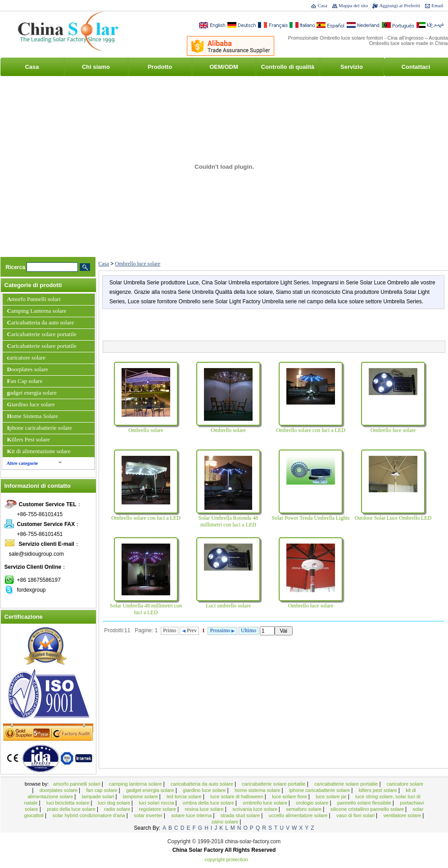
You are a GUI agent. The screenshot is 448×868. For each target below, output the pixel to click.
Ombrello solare (146, 430)
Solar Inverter (149, 815)
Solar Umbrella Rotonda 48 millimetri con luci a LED (228, 521)
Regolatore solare (158, 809)
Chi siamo (96, 67)
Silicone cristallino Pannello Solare (368, 809)
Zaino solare (226, 822)
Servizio (352, 67)
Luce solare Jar (332, 796)
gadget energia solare (32, 393)
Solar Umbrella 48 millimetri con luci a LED (146, 609)
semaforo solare (304, 809)
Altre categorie (23, 463)
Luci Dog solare (115, 803)
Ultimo (249, 630)
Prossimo (223, 630)
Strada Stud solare (241, 815)
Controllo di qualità (288, 67)
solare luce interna (192, 815)
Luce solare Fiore (290, 796)
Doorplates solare (28, 369)
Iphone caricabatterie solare (40, 428)
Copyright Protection (226, 859)
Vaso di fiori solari (356, 815)
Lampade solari (99, 796)
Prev (189, 630)
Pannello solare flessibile (365, 803)
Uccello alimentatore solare (299, 815)
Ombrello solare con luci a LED (311, 430)
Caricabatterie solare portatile (42, 334)
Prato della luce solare (72, 809)
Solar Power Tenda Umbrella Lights (311, 518)
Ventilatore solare (403, 815)
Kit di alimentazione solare (39, 451)
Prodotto (160, 67)
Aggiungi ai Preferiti (400, 5)
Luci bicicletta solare (68, 803)
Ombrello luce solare (138, 264)
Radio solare (118, 809)
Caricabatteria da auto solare (41, 322)
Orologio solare (313, 803)
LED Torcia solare (185, 796)
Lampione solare (141, 796)
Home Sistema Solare (33, 416)
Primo (170, 630)
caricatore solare (27, 358)
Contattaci (416, 67)
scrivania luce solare (256, 809)
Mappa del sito (353, 5)
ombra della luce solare (209, 803)
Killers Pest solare (29, 439)
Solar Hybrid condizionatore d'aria (90, 815)
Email (437, 5)
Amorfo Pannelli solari (34, 299)
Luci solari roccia (157, 803)
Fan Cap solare (25, 381)
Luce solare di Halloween (237, 796)
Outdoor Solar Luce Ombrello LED (393, 518)
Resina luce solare (205, 809)
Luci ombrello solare (228, 606)
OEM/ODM (224, 67)
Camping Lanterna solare (37, 311)
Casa (322, 5)
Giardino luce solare (31, 404)
